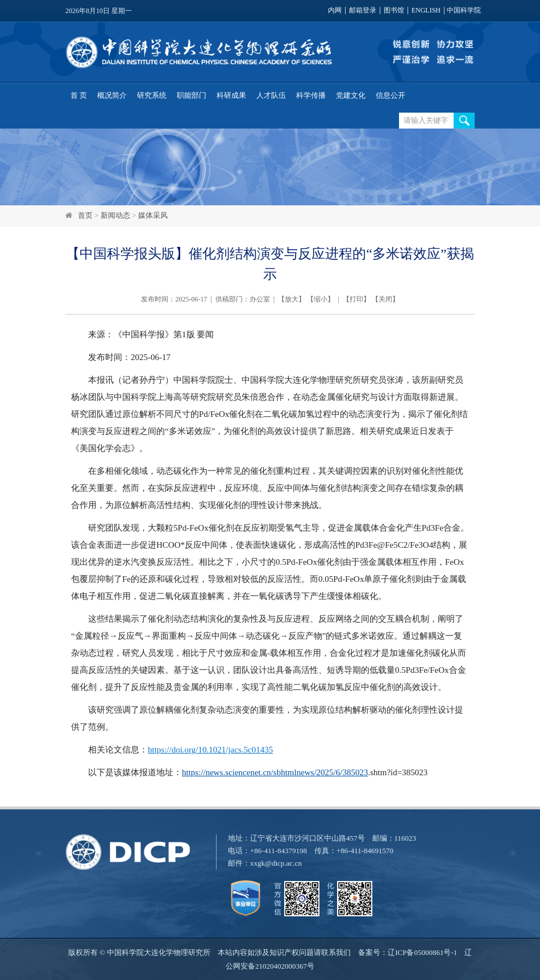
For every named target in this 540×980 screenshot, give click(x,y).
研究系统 (152, 95)
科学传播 (311, 95)
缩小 (321, 299)
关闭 (385, 299)
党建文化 (351, 95)
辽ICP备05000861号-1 (422, 952)
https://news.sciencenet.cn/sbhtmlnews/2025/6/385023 (275, 772)
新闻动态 (115, 215)
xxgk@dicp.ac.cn (276, 863)
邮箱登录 (363, 11)
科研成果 (231, 95)
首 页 (79, 95)
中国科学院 (464, 11)
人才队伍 (271, 95)
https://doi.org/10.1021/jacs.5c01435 (210, 750)
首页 (85, 215)
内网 (335, 11)
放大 (292, 299)
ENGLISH (426, 11)
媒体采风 (153, 215)
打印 (356, 299)
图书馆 (394, 11)
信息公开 (391, 95)
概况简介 (112, 95)
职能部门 (192, 95)
